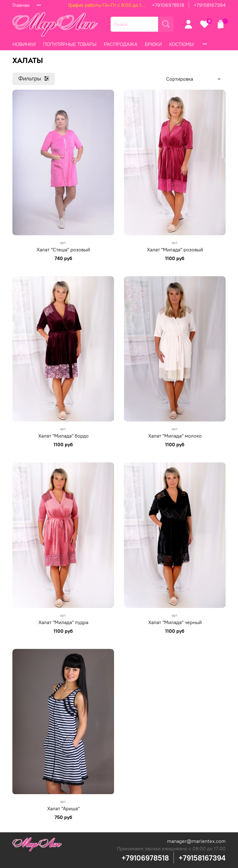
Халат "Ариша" (63, 808)
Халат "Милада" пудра (63, 622)
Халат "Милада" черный (175, 622)
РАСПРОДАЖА (121, 44)
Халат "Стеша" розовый (63, 250)
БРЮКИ (153, 44)
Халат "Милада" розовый (175, 250)
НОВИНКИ (24, 44)
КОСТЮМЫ (181, 44)
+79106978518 (168, 5)
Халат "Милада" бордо (63, 436)
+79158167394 (210, 5)
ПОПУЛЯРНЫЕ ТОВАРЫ (70, 44)
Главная (21, 5)
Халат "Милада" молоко (175, 436)
